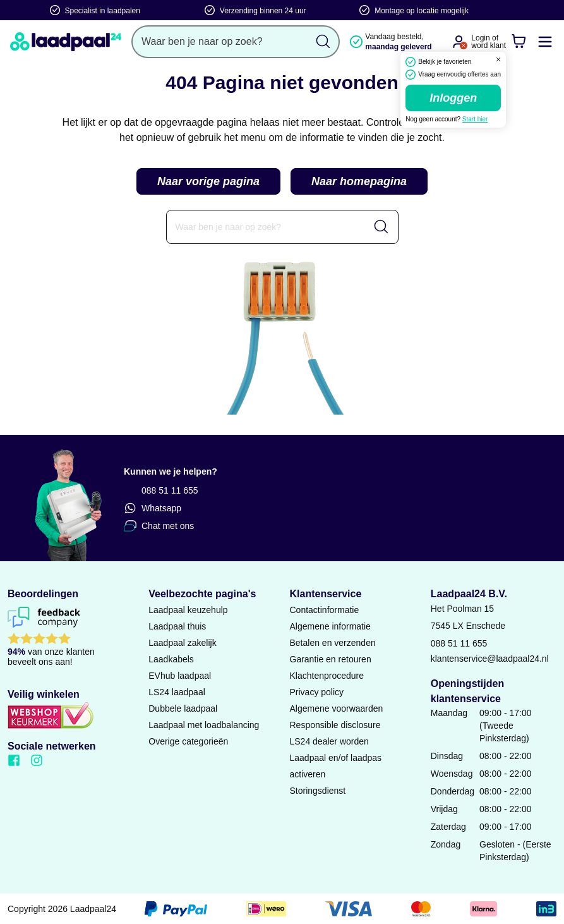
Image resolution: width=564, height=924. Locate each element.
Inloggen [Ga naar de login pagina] (453, 98)
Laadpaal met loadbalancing (204, 725)
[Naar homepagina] (66, 42)
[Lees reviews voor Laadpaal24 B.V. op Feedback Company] (70, 639)
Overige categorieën (188, 741)
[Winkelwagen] (519, 42)
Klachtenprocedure (327, 676)
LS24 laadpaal (177, 692)
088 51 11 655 (161, 490)
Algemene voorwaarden (337, 708)
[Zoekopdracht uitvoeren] (323, 42)
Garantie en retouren (331, 659)
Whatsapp (153, 508)
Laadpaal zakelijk (182, 643)
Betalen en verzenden (333, 643)
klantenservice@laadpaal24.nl (490, 659)
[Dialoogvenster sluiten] (498, 59)
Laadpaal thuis (177, 626)
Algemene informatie (330, 626)
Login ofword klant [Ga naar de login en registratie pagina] (489, 42)
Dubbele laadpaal (183, 708)
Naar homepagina (359, 181)
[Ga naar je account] (459, 42)
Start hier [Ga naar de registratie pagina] (475, 119)
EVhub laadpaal (180, 676)
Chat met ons (159, 526)
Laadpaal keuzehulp (188, 610)
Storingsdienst (318, 791)
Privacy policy (317, 692)
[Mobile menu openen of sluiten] (545, 42)
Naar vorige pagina (208, 181)
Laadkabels (171, 659)
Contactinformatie (325, 610)
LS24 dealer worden (329, 741)
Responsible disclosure (335, 725)
